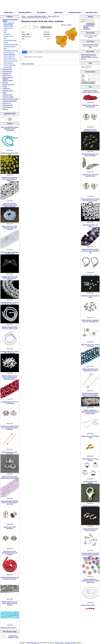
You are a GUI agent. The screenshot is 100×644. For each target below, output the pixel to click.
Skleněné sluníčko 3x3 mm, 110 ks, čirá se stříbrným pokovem (10, 179)
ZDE (90, 47)
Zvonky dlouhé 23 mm (10, 59)
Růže (5, 48)
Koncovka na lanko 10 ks (90, 506)
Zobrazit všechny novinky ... (9, 628)
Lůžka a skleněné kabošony (8, 78)
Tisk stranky (30, 64)
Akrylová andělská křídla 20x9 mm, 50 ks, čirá (10, 253)
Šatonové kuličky (8, 95)
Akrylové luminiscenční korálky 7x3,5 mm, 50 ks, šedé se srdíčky (90, 200)
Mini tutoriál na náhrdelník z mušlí (13, 637)
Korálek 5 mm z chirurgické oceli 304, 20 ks (90, 106)
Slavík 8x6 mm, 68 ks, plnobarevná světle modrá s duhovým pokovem (10, 205)
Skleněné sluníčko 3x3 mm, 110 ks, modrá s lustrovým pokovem (10, 603)
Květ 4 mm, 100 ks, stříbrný (90, 275)
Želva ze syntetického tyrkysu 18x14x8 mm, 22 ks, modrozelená (10, 129)
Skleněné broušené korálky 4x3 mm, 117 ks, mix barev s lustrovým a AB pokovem (90, 395)
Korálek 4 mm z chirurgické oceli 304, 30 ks (90, 175)
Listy (5, 38)
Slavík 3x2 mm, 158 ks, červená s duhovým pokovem (90, 91)
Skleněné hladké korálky (10, 101)
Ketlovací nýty (7, 75)
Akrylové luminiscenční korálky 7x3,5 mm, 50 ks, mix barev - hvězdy (90, 555)
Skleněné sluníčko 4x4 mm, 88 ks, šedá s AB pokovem (10, 578)
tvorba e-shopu (59, 643)
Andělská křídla (7, 69)
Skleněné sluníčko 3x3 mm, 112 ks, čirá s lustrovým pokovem (10, 278)
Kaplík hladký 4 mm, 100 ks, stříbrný (90, 460)
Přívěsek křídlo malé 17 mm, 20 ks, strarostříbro (90, 155)
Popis (25, 52)
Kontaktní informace (75, 12)
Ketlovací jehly (7, 73)
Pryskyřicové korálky (10, 46)
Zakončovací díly (8, 107)
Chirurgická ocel (7, 71)
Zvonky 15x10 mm (9, 57)
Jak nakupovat (42, 12)
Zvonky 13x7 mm (9, 53)
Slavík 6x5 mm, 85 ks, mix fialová (90, 226)
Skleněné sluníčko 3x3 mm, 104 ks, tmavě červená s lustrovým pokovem (10, 377)
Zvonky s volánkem (9, 65)
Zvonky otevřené (8, 63)
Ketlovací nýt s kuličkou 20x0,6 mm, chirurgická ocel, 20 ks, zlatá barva (10, 428)
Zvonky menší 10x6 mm (11, 61)
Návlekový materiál (8, 84)
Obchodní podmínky (25, 12)
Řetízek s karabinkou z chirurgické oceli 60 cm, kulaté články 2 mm (90, 581)
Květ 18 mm (7, 34)
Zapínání (5, 109)
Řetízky (5, 93)
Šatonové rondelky (8, 97)
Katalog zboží (58, 12)
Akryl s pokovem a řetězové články (9, 23)
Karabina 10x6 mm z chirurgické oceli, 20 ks (90, 130)
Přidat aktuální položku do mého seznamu (89, 55)
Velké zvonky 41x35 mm (11, 51)
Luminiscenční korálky (10, 40)
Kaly (5, 32)
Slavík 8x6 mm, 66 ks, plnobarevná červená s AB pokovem (10, 553)
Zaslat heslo (87, 29)
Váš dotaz (31, 52)
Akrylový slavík (8, 28)
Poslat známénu (39, 52)
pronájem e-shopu (71, 643)
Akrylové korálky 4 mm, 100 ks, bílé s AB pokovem (10, 352)
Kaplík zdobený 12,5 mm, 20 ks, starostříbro (10, 402)
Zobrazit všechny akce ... (88, 605)
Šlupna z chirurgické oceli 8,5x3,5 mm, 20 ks (90, 530)
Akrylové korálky (8, 26)
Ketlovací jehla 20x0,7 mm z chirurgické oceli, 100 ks (90, 370)
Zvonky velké (7, 67)
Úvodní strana (8, 12)
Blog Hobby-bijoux (92, 12)
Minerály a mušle (8, 80)
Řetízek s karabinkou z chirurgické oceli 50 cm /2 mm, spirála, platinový (90, 412)
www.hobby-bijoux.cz (33, 643)
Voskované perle (7, 105)
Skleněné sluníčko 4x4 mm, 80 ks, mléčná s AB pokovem (10, 303)
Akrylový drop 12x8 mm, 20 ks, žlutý (10, 154)
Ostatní (6, 42)
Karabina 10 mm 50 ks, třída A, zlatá (90, 437)
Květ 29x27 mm (8, 36)
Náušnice (5, 82)
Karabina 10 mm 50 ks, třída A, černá (90, 296)
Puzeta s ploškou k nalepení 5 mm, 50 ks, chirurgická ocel (90, 321)
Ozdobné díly (6, 89)
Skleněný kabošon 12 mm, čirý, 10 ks (10, 453)
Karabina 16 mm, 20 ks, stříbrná (90, 482)
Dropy (5, 30)
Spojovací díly (7, 103)
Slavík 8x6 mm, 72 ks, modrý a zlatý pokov (90, 345)
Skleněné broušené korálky (11, 99)
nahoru (23, 64)
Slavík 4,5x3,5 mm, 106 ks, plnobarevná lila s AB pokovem (10, 477)
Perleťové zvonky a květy (11, 44)
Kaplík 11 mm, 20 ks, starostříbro (10, 528)
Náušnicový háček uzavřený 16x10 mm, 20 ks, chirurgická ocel (90, 251)
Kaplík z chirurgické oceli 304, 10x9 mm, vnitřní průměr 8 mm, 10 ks (10, 502)
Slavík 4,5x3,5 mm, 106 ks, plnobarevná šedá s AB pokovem (10, 228)
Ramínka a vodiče (8, 91)
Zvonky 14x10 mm (9, 55)
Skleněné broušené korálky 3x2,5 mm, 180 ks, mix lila (10, 328)
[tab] (25, 52)
